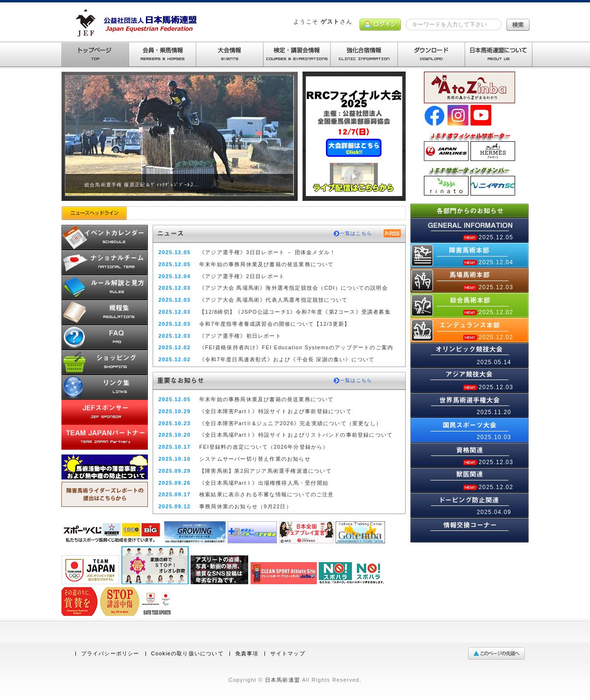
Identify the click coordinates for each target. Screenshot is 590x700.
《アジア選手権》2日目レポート (242, 276)
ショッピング (105, 362)
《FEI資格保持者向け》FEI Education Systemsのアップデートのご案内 (296, 347)
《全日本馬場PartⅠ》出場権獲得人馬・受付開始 (264, 483)
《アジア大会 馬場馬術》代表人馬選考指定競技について (273, 300)
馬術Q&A (105, 337)
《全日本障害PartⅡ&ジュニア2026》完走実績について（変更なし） (290, 423)
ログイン (380, 25)
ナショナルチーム (105, 262)
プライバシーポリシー (110, 654)
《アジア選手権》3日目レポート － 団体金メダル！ (267, 252)
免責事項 (247, 654)
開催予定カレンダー (105, 237)
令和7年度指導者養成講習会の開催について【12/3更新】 (275, 324)
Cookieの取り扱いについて (187, 654)
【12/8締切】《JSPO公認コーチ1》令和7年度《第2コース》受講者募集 (295, 312)
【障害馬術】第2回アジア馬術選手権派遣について (265, 471)
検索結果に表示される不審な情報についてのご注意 (267, 494)
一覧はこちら (356, 233)
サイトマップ (288, 654)
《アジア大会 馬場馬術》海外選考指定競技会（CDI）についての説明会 (294, 288)
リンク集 (105, 387)
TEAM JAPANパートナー (105, 437)
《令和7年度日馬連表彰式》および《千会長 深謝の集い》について (287, 359)
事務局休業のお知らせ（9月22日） (246, 506)
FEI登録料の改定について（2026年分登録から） (264, 447)
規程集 (105, 312)
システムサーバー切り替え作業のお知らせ (255, 459)
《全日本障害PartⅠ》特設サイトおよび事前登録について (276, 411)
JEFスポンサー (105, 412)
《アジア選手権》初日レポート (240, 336)
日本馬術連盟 (283, 680)
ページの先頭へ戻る (499, 654)
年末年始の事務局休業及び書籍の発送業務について (267, 264)
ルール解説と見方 (105, 287)
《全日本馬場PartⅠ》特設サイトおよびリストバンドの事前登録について (296, 435)
